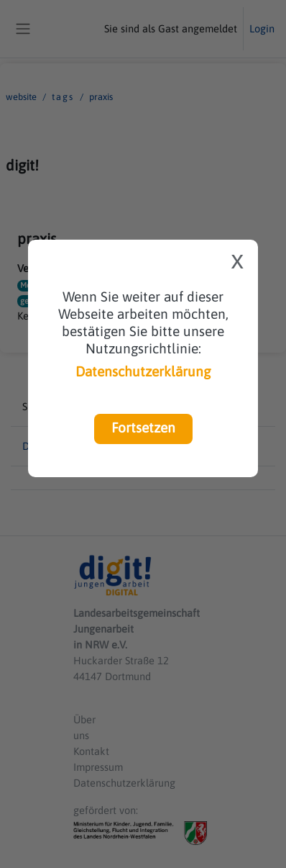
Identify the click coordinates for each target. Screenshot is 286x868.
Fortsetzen (143, 428)
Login (262, 28)
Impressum (98, 767)
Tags (63, 97)
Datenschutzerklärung (143, 371)
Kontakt (91, 751)
